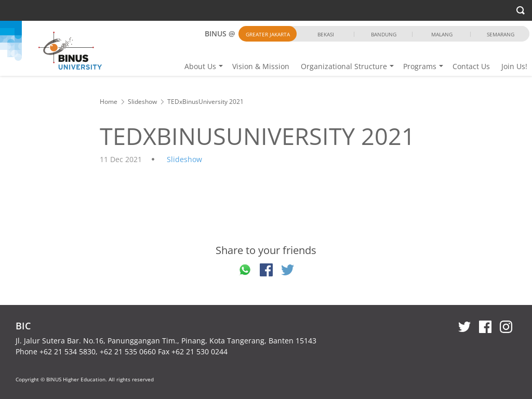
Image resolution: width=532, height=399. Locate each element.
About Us (200, 66)
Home (109, 102)
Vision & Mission (261, 66)
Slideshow (142, 102)
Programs (420, 66)
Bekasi (326, 34)
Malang (442, 34)
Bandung (384, 34)
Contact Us (471, 66)
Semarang (501, 34)
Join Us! (514, 66)
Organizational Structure (344, 66)
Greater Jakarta (268, 34)
